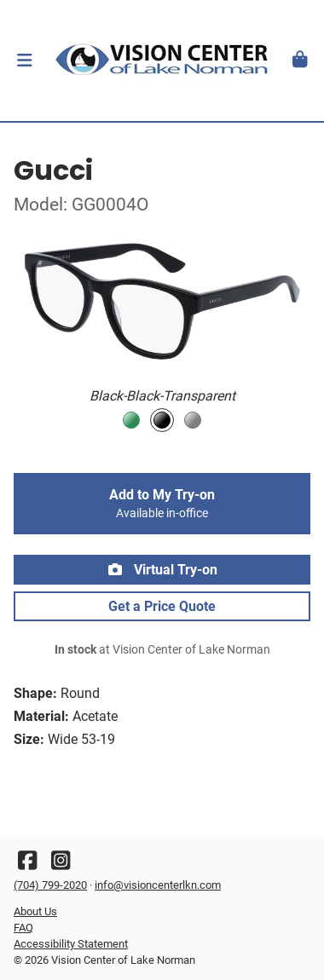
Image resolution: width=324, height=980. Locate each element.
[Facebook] (27, 865)
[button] (24, 61)
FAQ (23, 928)
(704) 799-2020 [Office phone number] (50, 885)
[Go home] (162, 61)
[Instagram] (61, 865)
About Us (35, 911)
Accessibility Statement (71, 944)
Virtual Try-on (162, 570)
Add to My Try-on (162, 504)
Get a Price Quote (162, 606)
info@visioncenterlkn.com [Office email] (158, 885)
